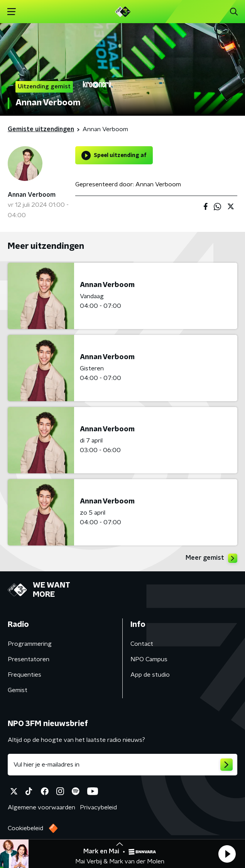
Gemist (18, 690)
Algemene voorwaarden (41, 807)
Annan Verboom (32, 195)
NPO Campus (149, 659)
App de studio (150, 675)
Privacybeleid (98, 807)
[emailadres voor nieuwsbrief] (122, 765)
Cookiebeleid (25, 828)
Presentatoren (29, 659)
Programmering (30, 644)
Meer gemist (211, 558)
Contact (142, 644)
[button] (227, 854)
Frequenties (24, 675)
